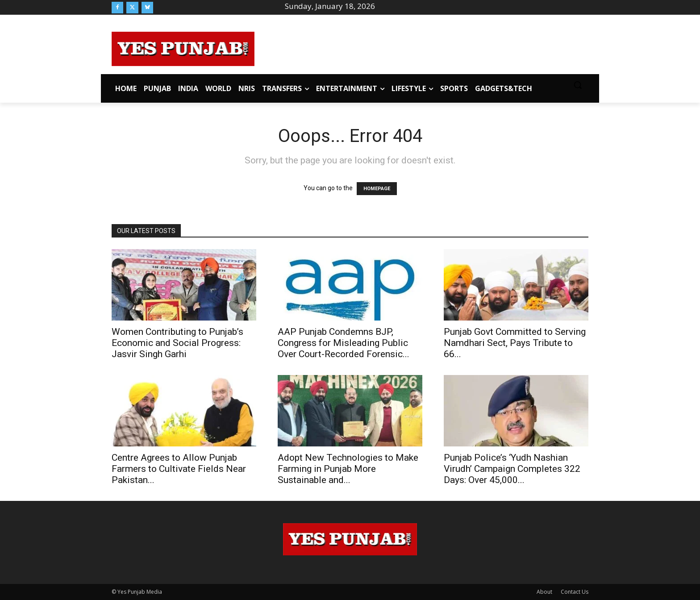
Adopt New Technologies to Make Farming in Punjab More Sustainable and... (348, 469)
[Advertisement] (421, 47)
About (544, 592)
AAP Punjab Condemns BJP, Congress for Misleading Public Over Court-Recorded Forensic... (344, 343)
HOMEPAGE (377, 189)
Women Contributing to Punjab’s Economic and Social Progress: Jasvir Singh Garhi (177, 343)
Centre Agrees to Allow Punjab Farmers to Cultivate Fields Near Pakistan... (179, 469)
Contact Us (575, 592)
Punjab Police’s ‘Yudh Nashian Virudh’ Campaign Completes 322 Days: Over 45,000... (512, 469)
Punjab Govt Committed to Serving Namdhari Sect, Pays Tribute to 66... (515, 343)
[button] (578, 85)
